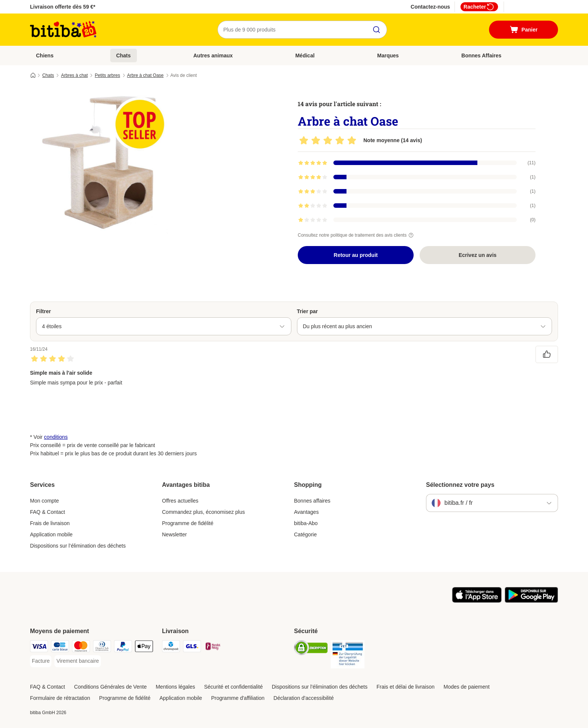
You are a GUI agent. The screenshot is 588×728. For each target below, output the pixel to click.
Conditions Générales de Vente (110, 687)
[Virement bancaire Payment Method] (77, 661)
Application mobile (51, 534)
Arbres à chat (74, 75)
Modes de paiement (467, 687)
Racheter (479, 7)
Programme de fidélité (188, 523)
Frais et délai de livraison (406, 687)
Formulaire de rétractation (60, 698)
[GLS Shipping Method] (192, 648)
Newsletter (174, 534)
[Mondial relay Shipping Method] (213, 648)
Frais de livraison (50, 523)
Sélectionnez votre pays (460, 485)
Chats (124, 56)
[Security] (311, 649)
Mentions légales (175, 687)
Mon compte (44, 501)
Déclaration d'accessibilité (304, 698)
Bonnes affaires (312, 501)
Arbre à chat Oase (145, 75)
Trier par (307, 311)
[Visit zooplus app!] (477, 601)
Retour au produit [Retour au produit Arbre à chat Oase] (356, 255)
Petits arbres (107, 75)
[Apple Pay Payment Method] (144, 648)
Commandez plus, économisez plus (203, 512)
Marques (388, 56)
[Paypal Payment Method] (123, 648)
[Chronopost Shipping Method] (171, 648)
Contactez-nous (430, 7)
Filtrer (43, 311)
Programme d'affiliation (238, 698)
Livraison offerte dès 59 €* (63, 7)
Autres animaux (213, 56)
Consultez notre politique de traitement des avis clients (357, 235)
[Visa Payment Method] (39, 648)
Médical (305, 56)
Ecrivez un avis (478, 255)
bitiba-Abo (306, 523)
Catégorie (305, 534)
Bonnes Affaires (481, 56)
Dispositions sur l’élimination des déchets (78, 546)
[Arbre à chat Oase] (101, 162)
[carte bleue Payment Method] (60, 648)
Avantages (306, 512)
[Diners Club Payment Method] (102, 648)
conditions (56, 437)
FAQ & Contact (47, 512)
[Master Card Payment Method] (81, 648)
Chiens (45, 56)
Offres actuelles (180, 501)
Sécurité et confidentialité (233, 687)
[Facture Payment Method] (41, 661)
